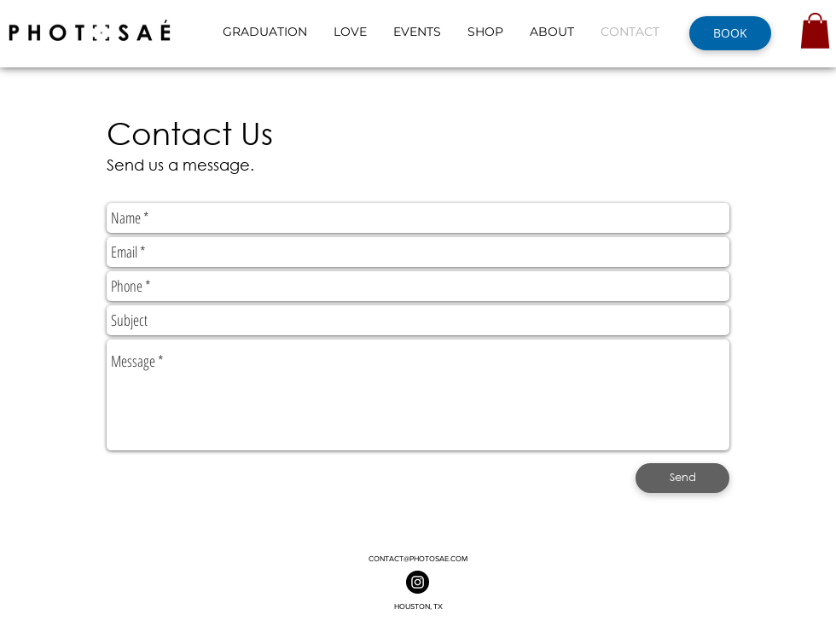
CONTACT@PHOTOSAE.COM (418, 558)
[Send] (682, 478)
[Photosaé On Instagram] (418, 582)
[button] (815, 31)
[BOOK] (730, 33)
